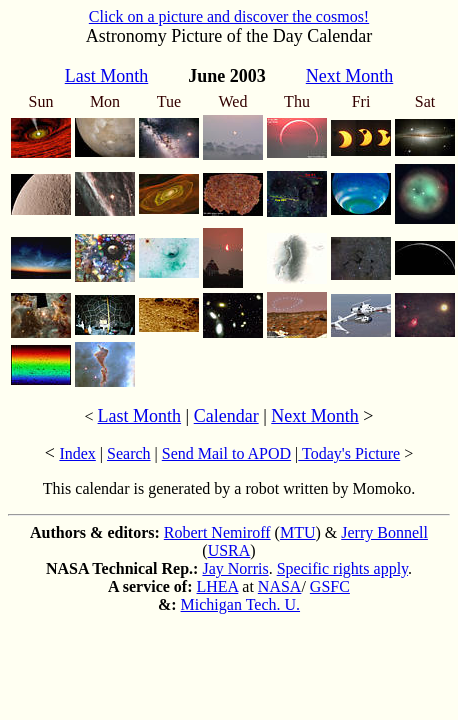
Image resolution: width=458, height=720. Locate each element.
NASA (280, 586)
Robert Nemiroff (217, 532)
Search (129, 453)
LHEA (218, 586)
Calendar (226, 416)
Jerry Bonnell (384, 532)
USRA (229, 550)
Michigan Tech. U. (240, 604)
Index (77, 453)
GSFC (330, 586)
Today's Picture (349, 453)
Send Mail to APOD (226, 453)
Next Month (315, 416)
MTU (298, 532)
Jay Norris (235, 568)
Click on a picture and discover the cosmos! (229, 16)
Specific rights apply (342, 568)
